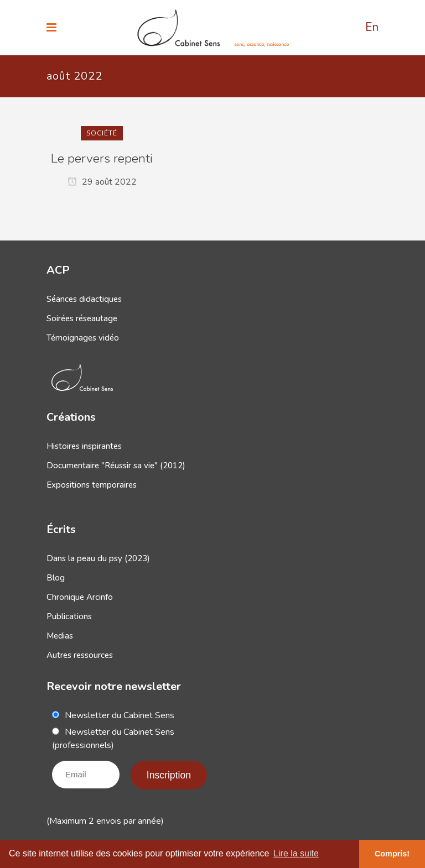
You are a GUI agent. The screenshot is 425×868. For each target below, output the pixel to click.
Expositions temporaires (92, 485)
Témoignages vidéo (83, 338)
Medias (60, 636)
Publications (69, 616)
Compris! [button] (392, 854)
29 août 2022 (102, 182)
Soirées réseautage (82, 318)
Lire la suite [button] (296, 853)
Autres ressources (80, 655)
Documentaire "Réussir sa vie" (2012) (116, 466)
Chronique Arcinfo (80, 597)
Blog (56, 578)
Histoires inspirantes (84, 446)
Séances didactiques (84, 299)
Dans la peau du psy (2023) (98, 558)
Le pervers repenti (102, 158)
